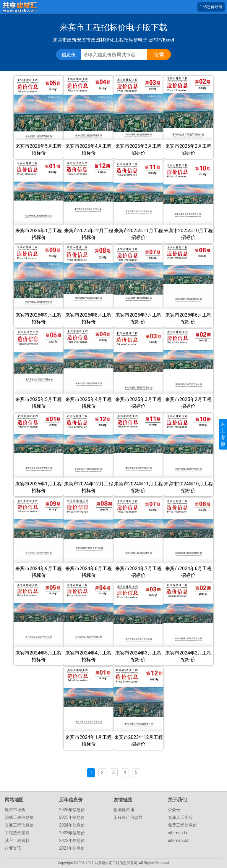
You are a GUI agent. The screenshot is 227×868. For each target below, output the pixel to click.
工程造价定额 (17, 833)
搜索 (159, 55)
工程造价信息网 (128, 817)
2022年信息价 (72, 840)
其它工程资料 (17, 840)
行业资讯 (13, 848)
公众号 (174, 810)
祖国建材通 (124, 810)
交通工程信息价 (19, 825)
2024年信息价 (72, 825)
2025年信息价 (72, 817)
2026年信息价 (72, 810)
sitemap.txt (178, 833)
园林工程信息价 (19, 817)
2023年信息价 (72, 833)
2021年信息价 (72, 848)
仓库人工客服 (180, 817)
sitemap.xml (179, 840)
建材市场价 (15, 810)
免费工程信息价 (182, 825)
